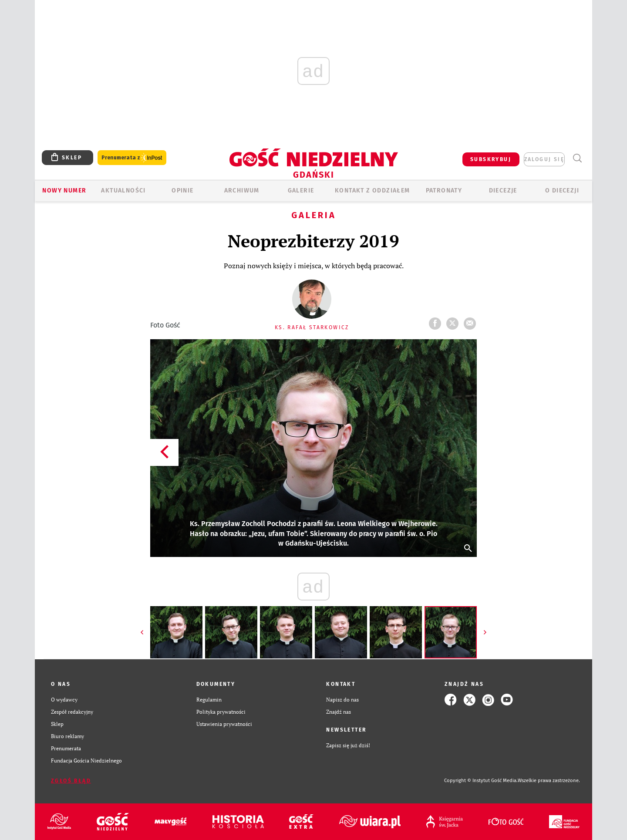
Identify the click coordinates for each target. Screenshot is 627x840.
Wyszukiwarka (577, 158)
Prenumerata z (132, 158)
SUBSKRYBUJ (491, 159)
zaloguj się (544, 159)
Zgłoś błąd (71, 781)
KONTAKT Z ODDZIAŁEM (372, 191)
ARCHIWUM (242, 191)
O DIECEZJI (562, 191)
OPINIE (182, 191)
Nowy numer (64, 191)
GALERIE (301, 191)
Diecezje (503, 191)
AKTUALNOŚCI (123, 191)
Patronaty (444, 191)
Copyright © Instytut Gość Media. (481, 781)
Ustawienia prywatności (224, 724)
